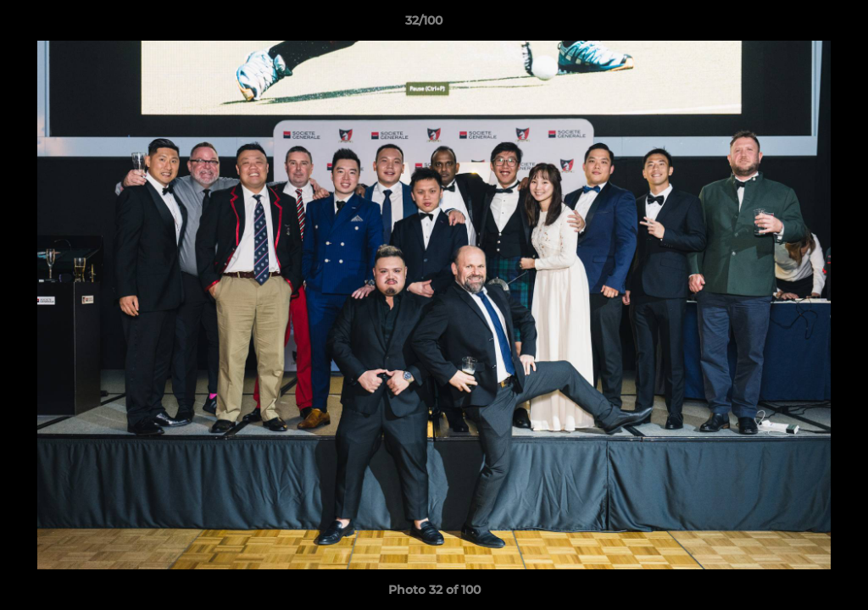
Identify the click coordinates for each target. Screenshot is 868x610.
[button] (797, 25)
